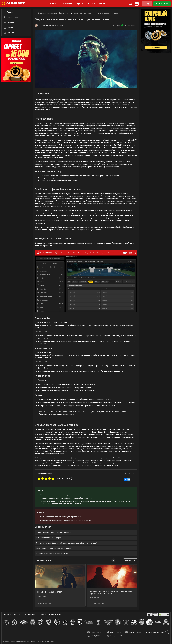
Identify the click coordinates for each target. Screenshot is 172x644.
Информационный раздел (46, 13)
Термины (80, 4)
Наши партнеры (30, 615)
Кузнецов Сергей (46, 25)
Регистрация (162, 4)
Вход (147, 4)
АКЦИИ (102, 4)
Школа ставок (66, 4)
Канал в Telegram (115, 632)
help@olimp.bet (94, 632)
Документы (42, 615)
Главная (9, 12)
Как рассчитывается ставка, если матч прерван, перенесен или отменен (111, 592)
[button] (118, 560)
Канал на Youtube (133, 632)
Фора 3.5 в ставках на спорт (50, 592)
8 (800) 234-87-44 (96, 636)
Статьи (9, 28)
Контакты (18, 615)
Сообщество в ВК (114, 636)
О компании (7, 615)
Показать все (130, 560)
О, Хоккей (52, 4)
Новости (92, 4)
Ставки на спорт (55, 615)
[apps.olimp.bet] (153, 615)
